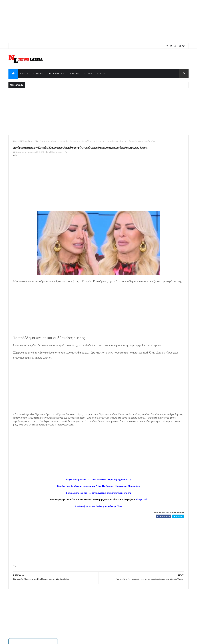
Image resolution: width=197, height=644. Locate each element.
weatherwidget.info (133, 58)
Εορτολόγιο (155, 374)
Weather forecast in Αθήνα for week (133, 55)
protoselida (167, 492)
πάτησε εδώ (111, 531)
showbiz (31, 141)
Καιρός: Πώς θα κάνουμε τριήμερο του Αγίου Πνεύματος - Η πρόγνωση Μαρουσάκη (68, 518)
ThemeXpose (49, 640)
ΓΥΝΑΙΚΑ (74, 73)
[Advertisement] (92, 22)
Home (16, 141)
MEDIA (23, 141)
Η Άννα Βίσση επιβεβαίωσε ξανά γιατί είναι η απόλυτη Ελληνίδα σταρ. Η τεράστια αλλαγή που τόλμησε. (159, 235)
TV (37, 141)
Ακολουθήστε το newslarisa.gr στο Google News (68, 538)
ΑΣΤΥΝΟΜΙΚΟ (56, 73)
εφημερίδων (157, 492)
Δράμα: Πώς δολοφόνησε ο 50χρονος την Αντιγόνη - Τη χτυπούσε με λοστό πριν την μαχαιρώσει (160, 217)
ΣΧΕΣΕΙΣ (101, 73)
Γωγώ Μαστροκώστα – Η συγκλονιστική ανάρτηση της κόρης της (68, 511)
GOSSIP (88, 73)
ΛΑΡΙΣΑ (24, 73)
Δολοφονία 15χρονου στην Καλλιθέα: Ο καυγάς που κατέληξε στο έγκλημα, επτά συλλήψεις (160, 226)
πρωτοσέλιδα (146, 492)
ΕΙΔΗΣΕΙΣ (38, 73)
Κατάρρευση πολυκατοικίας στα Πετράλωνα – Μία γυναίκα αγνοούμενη (158, 244)
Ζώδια (161, 318)
